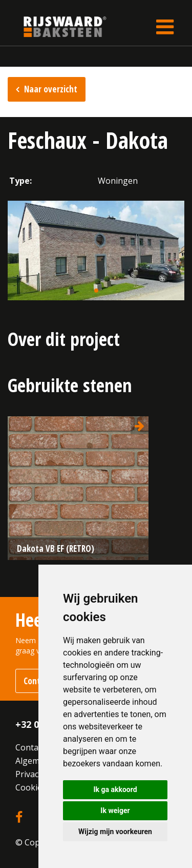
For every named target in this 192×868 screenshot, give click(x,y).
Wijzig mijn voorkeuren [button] (115, 832)
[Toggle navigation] (165, 27)
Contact (30, 747)
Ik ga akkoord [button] (115, 789)
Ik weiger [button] (115, 811)
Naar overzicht (51, 89)
